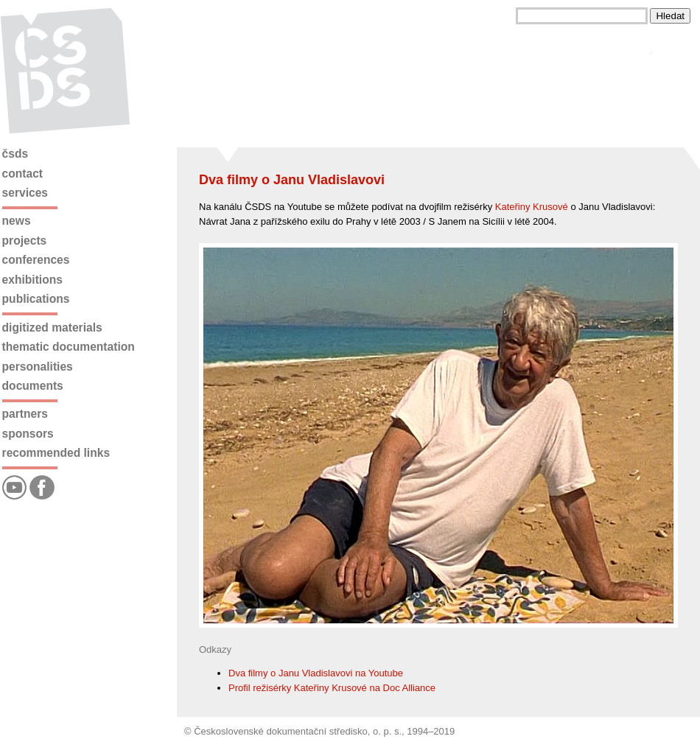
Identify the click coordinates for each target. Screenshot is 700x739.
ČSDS (15, 154)
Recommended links (56, 453)
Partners (25, 414)
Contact (22, 174)
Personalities (38, 367)
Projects (25, 241)
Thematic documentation (69, 347)
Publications (36, 299)
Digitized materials (52, 328)
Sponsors (28, 434)
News (17, 221)
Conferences (36, 260)
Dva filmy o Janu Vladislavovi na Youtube (316, 673)
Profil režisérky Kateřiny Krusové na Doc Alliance (332, 688)
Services (25, 193)
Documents (33, 386)
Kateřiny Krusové (532, 207)
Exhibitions (32, 280)
